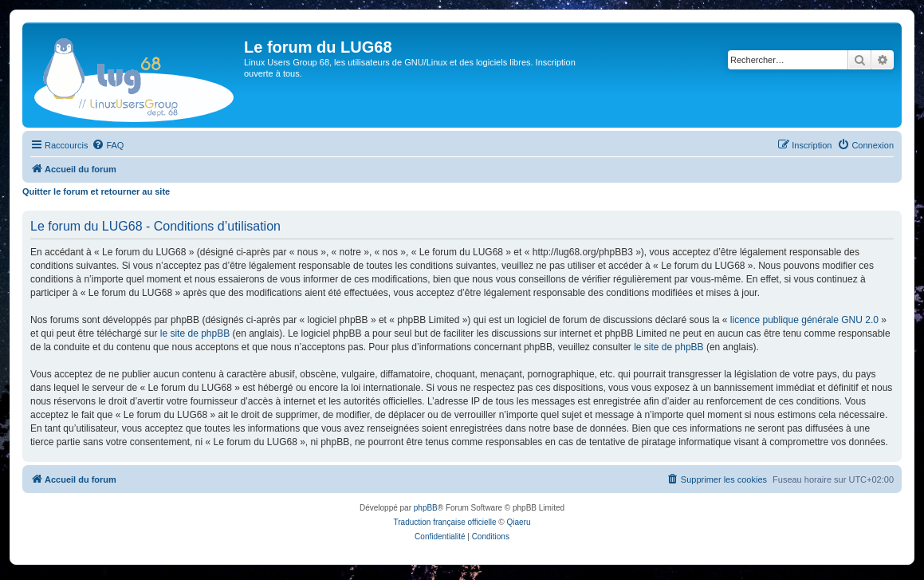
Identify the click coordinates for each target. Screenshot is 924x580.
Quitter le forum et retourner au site (96, 191)
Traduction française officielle (445, 522)
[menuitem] (108, 145)
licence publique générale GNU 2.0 (804, 320)
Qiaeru (518, 522)
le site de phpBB (195, 333)
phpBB (426, 508)
